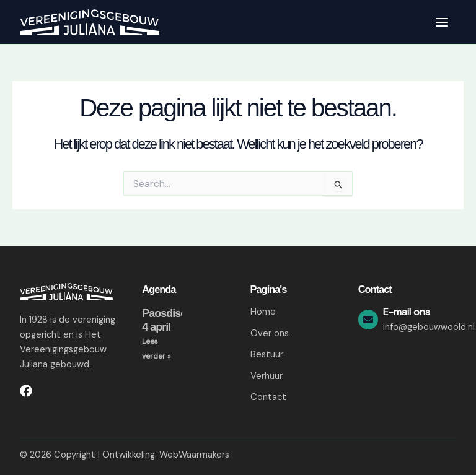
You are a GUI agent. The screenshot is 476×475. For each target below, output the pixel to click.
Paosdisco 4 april (167, 320)
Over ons (270, 333)
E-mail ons (407, 312)
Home (263, 312)
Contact (268, 398)
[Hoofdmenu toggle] (442, 22)
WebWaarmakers (194, 455)
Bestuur (267, 355)
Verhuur (267, 376)
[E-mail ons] (368, 320)
